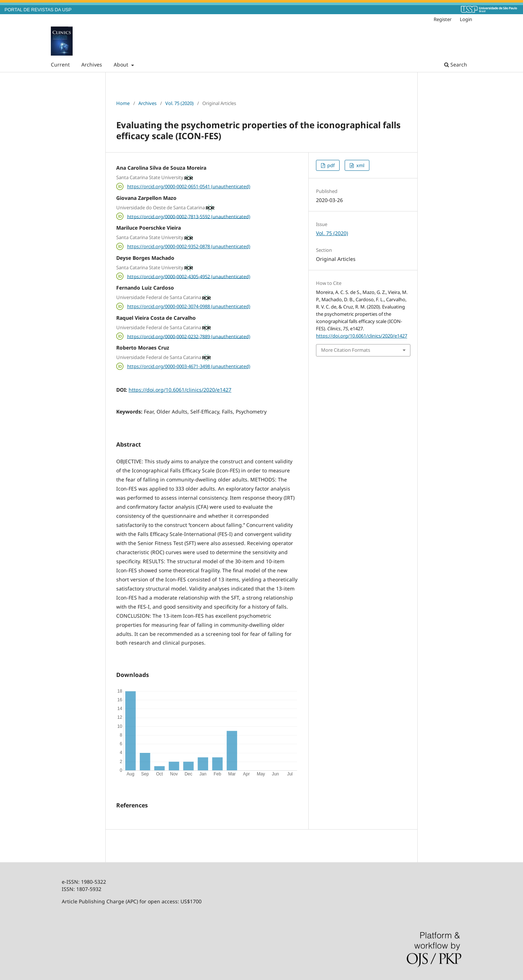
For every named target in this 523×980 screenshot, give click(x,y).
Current (60, 64)
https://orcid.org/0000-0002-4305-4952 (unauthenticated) (189, 276)
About (122, 64)
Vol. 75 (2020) (179, 103)
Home (123, 103)
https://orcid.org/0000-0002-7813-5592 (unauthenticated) (189, 216)
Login (466, 19)
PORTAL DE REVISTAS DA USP (38, 10)
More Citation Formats (346, 350)
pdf (330, 165)
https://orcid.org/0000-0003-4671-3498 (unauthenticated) (189, 366)
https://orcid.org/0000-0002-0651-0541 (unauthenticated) (189, 186)
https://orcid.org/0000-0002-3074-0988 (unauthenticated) (189, 306)
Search (456, 64)
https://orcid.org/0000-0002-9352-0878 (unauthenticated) (189, 246)
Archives (92, 64)
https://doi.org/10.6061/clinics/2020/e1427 (180, 390)
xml (360, 165)
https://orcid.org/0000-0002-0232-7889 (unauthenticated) (189, 336)
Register (443, 19)
